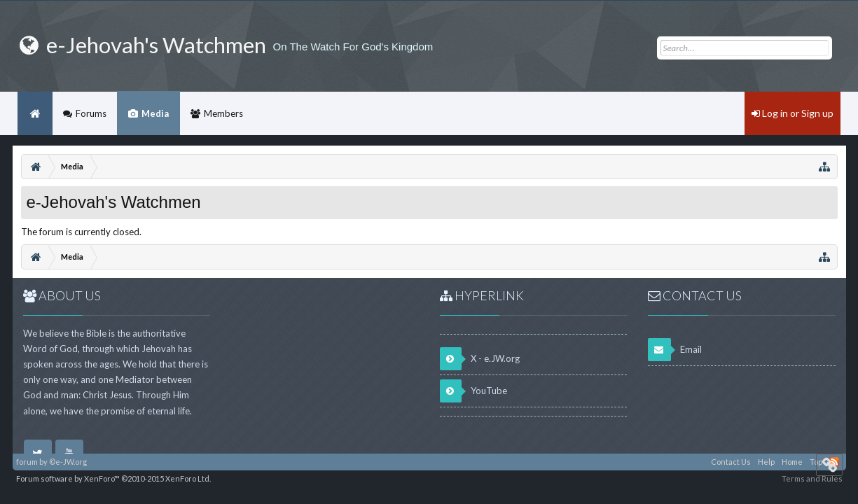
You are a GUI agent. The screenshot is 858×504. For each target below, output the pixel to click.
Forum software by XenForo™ (113, 478)
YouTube (473, 391)
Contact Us (731, 462)
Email (675, 350)
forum (27, 462)
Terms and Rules (812, 478)
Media (155, 113)
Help (766, 462)
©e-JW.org (68, 462)
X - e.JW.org (480, 359)
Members (223, 113)
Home (35, 113)
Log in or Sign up (793, 113)
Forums (91, 113)
